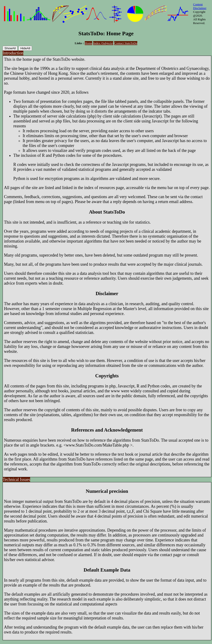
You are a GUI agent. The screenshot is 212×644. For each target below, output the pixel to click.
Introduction (13, 53)
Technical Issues (16, 479)
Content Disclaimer (200, 6)
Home (89, 43)
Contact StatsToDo (126, 43)
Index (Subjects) (103, 43)
